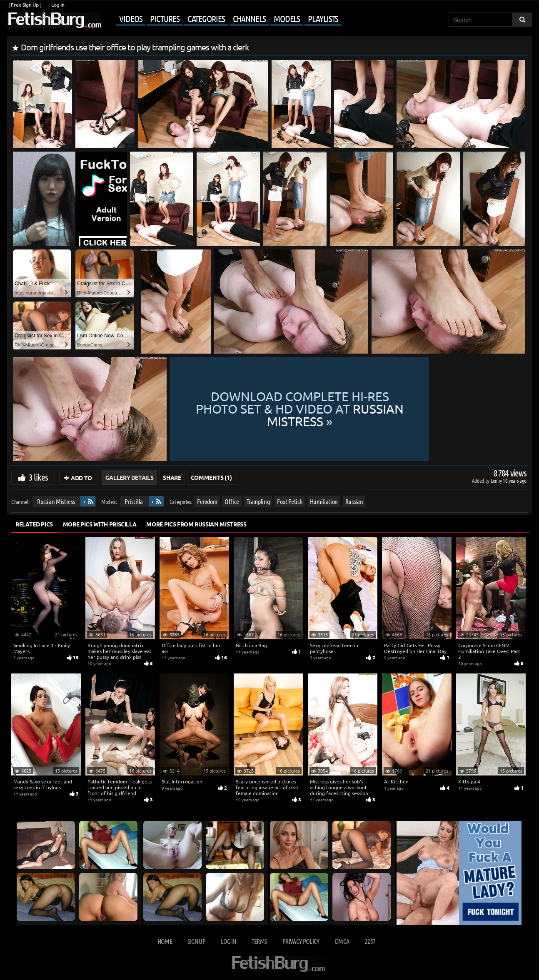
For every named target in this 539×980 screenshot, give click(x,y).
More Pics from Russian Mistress (196, 524)
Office (232, 501)
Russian (354, 501)
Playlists (323, 18)
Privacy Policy (301, 941)
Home (165, 941)
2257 (370, 941)
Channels (249, 18)
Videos (131, 18)
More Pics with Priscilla (100, 524)
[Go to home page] (54, 20)
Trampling (258, 501)
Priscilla (134, 501)
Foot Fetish (290, 501)
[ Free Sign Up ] (25, 5)
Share (172, 477)
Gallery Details (130, 477)
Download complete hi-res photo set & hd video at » (348, 409)
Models (287, 18)
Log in (58, 5)
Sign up (196, 941)
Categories (206, 18)
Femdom (207, 501)
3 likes (38, 477)
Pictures (165, 18)
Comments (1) (211, 477)
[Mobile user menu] (222, 19)
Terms (259, 941)
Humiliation (324, 501)
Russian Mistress (56, 501)
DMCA (342, 941)
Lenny (497, 480)
